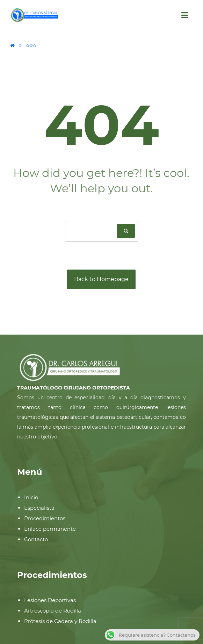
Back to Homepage (101, 279)
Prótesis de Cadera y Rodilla (60, 621)
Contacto (36, 539)
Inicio (31, 497)
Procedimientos (45, 518)
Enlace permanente (50, 529)
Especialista (39, 508)
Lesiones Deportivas (50, 600)
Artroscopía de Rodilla (53, 611)
